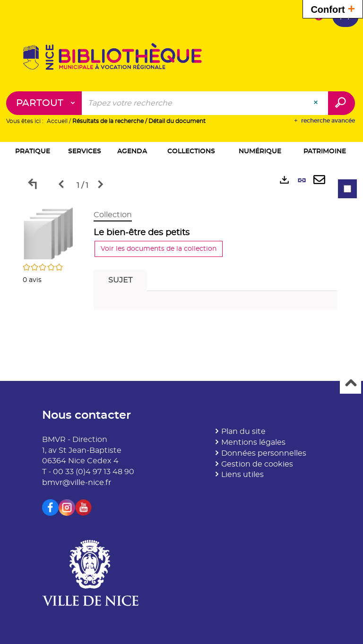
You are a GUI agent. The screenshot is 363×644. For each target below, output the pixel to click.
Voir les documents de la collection (159, 249)
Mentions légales (253, 442)
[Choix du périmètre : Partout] (44, 103)
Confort (333, 8)
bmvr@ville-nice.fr (77, 483)
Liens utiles (242, 475)
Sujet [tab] (120, 280)
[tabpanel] (181, 262)
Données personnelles (264, 453)
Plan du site (243, 432)
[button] (33, 152)
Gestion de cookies (257, 464)
